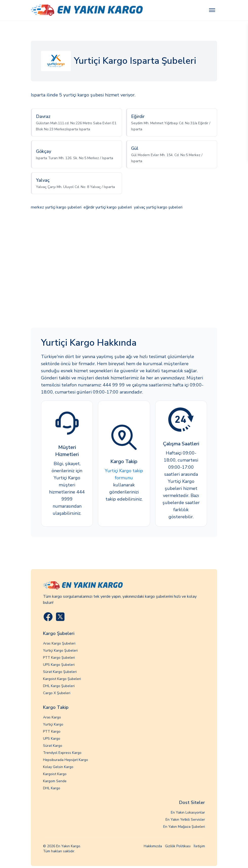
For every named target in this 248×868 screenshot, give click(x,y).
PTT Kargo (52, 731)
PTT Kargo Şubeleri (59, 658)
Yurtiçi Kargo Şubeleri (60, 650)
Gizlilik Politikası (178, 846)
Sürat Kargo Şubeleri (60, 672)
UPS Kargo (52, 739)
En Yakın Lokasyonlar (188, 812)
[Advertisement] (124, 270)
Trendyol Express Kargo (62, 753)
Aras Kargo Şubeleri (59, 643)
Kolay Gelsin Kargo (58, 767)
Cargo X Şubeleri (57, 693)
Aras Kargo (52, 717)
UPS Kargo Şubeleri (59, 665)
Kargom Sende (55, 781)
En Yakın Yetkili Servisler (185, 820)
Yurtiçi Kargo (53, 724)
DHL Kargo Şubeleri (59, 686)
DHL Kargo (52, 788)
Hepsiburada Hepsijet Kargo (66, 760)
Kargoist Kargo (55, 774)
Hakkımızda (153, 846)
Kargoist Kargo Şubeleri (62, 679)
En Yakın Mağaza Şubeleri (184, 827)
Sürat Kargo (53, 746)
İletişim (199, 846)
